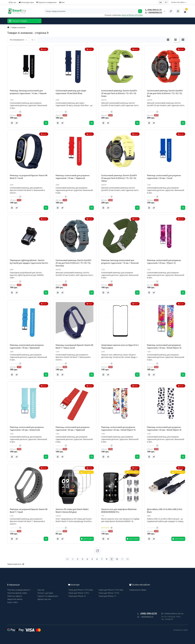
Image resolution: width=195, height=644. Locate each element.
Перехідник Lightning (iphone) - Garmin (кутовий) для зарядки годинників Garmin (29, 262)
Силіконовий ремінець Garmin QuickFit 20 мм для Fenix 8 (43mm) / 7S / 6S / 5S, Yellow (119, 178)
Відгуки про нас (44, 599)
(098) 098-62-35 (153, 10)
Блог (62, 2)
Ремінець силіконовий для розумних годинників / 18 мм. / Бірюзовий (27, 346)
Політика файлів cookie (17, 593)
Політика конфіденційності (19, 590)
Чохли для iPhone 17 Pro (109, 593)
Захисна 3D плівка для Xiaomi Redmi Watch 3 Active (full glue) (72, 511)
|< (67, 559)
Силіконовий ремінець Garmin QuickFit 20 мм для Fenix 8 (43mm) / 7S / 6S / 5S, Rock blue (73, 263)
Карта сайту (12, 602)
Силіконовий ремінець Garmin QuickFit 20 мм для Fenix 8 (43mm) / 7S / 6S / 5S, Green (119, 93)
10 (117, 559)
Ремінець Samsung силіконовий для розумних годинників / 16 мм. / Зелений (120, 262)
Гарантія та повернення (47, 2)
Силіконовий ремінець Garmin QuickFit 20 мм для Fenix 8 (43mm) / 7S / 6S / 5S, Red (165, 93)
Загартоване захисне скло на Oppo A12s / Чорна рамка (120, 346)
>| (128, 559)
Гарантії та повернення (48, 596)
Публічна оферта (15, 596)
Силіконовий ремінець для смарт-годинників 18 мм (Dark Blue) (71, 92)
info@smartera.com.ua (172, 613)
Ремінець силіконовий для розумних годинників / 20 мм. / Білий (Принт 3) (164, 346)
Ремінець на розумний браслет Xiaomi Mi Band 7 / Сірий (29, 511)
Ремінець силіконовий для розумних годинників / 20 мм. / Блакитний (27, 428)
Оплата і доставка (45, 593)
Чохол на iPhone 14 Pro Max (132, 15)
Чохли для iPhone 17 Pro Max (111, 590)
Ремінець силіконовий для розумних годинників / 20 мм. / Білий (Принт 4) (164, 428)
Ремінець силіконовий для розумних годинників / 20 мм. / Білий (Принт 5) (118, 428)
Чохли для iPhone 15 (77, 596)
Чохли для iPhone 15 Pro (79, 593)
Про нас (12, 2)
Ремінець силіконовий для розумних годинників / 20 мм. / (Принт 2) (164, 262)
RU (166, 2)
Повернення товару (138, 590)
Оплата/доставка (26, 2)
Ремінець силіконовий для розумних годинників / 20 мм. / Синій (164, 177)
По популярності (18, 40)
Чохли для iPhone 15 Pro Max (81, 590)
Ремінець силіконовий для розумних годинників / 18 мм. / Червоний (73, 177)
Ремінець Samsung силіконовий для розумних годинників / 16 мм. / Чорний (28, 92)
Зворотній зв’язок (15, 599)
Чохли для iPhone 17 (107, 596)
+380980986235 (154, 13)
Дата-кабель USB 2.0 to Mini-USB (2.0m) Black (165, 511)
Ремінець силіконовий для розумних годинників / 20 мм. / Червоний (73, 428)
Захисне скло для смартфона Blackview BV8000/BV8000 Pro (119, 511)
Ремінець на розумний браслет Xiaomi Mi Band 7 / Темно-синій (74, 346)
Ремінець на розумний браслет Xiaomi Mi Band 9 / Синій (29, 177)
